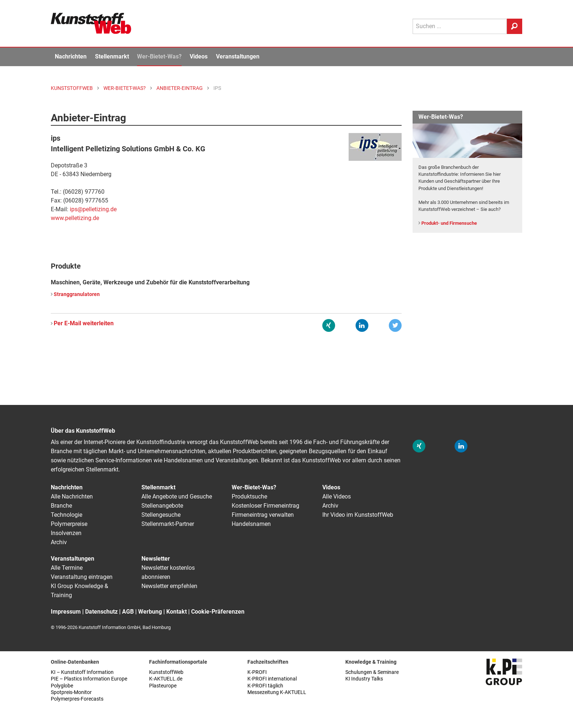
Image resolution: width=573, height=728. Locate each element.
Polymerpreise (69, 524)
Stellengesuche (161, 515)
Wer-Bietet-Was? (159, 56)
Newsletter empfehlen (169, 586)
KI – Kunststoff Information (82, 672)
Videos (199, 56)
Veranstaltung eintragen (82, 577)
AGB (128, 612)
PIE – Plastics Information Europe (89, 679)
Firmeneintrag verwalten (263, 515)
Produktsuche (249, 496)
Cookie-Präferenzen (218, 612)
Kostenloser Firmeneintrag (265, 506)
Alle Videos (337, 496)
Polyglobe (62, 686)
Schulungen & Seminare (372, 672)
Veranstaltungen (238, 56)
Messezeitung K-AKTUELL (277, 692)
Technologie (67, 515)
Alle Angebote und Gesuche (177, 496)
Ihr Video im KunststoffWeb (358, 515)
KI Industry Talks (364, 679)
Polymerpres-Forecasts (77, 699)
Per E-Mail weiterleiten (84, 323)
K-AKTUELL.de (166, 679)
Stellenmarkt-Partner (168, 524)
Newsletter (156, 559)
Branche (61, 506)
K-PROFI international (272, 679)
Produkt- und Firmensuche (449, 223)
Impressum (66, 612)
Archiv (59, 542)
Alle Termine (67, 568)
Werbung (150, 612)
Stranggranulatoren (77, 294)
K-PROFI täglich (265, 686)
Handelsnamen (251, 524)
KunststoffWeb (166, 672)
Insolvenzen (66, 533)
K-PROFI (257, 672)
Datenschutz (101, 612)
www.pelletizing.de (75, 218)
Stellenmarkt (112, 56)
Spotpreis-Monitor (71, 692)
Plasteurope (163, 686)
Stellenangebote (162, 506)
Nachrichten (71, 56)
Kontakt (177, 612)
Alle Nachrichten (72, 496)
